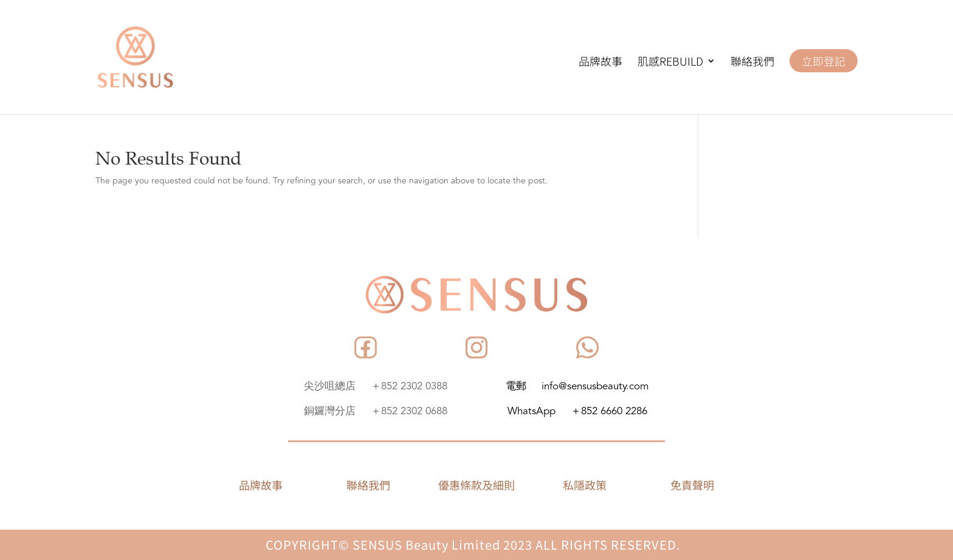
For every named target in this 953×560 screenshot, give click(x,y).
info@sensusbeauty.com (595, 386)
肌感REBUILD (670, 63)
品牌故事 (600, 63)
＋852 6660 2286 (609, 411)
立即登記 (824, 61)
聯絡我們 (752, 63)
